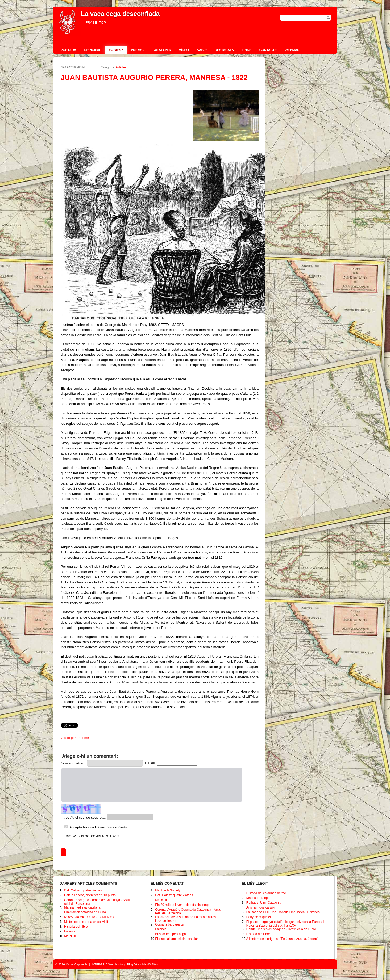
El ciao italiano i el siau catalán (177, 939)
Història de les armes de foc (266, 893)
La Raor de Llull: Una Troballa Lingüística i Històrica (283, 912)
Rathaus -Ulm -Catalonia (264, 903)
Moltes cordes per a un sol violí (86, 922)
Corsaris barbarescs (169, 924)
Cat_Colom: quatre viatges (83, 890)
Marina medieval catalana (82, 907)
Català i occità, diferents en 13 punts (90, 895)
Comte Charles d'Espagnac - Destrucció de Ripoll (281, 929)
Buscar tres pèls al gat (171, 934)
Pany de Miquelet (259, 917)
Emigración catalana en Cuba (85, 912)
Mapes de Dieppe (259, 898)
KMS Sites (151, 964)
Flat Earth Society (168, 890)
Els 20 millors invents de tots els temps (183, 905)
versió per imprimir (75, 738)
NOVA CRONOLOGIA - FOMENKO (89, 917)
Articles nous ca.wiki (261, 907)
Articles (121, 67)
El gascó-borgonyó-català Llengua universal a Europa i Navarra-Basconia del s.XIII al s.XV (285, 924)
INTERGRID (100, 964)
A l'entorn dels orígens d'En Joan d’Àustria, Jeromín (283, 939)
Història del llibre (76, 927)
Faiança (70, 931)
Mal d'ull (70, 936)
